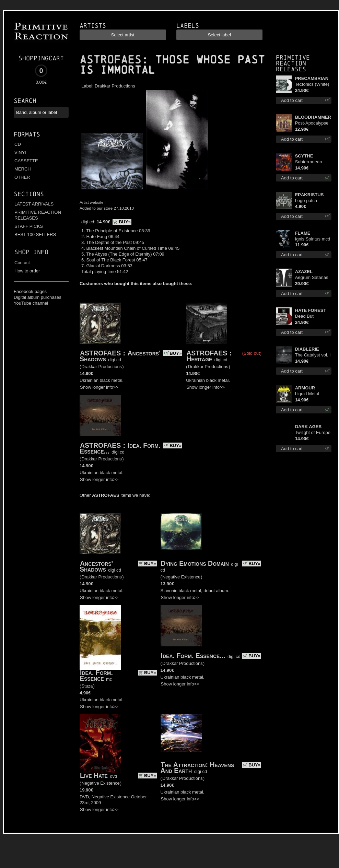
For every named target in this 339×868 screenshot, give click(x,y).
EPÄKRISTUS (309, 195)
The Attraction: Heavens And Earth (197, 768)
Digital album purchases (38, 297)
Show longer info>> (99, 387)
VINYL (21, 153)
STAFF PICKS (29, 226)
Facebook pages (30, 291)
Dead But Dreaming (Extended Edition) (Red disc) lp (308, 316)
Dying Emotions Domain (195, 563)
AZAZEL (304, 272)
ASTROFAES (110, 60)
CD (18, 144)
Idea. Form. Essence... (193, 656)
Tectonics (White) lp (312, 85)
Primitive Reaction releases (293, 63)
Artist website (92, 202)
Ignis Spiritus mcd (313, 239)
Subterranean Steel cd (309, 162)
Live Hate (94, 775)
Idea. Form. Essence (96, 675)
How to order (27, 271)
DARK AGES (308, 427)
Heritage (199, 359)
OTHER (22, 177)
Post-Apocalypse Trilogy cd (312, 123)
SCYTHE (304, 156)
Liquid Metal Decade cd (307, 394)
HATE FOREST (311, 310)
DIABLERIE (307, 349)
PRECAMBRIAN (312, 78)
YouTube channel (31, 303)
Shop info (31, 252)
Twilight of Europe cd (313, 433)
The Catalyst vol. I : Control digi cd (313, 355)
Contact (22, 263)
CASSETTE (26, 161)
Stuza (87, 686)
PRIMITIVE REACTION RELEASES (38, 215)
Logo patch (306, 201)
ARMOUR (305, 388)
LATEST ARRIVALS (34, 204)
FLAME (303, 233)
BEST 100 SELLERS (35, 234)
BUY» (125, 222)
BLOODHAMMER (313, 117)
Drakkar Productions (115, 86)
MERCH (23, 169)
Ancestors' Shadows (96, 566)
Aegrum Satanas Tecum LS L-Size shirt (312, 278)
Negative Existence (181, 577)
